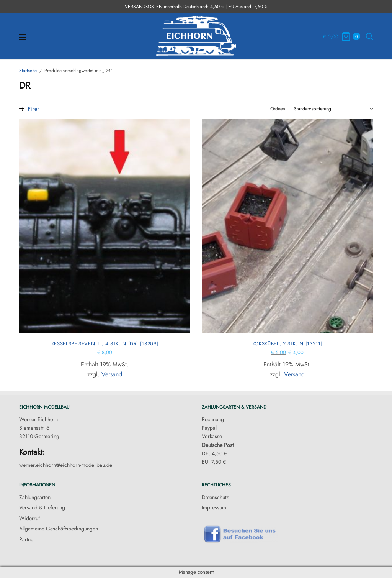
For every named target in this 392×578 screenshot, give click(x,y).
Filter (29, 109)
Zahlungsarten (35, 497)
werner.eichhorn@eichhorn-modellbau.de (66, 465)
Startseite (28, 71)
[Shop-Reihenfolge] (333, 109)
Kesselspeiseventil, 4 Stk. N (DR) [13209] (105, 344)
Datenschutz (215, 497)
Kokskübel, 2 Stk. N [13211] (287, 344)
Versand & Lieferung (42, 507)
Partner (27, 539)
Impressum (214, 507)
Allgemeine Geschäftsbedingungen (59, 529)
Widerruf (29, 518)
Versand (112, 374)
